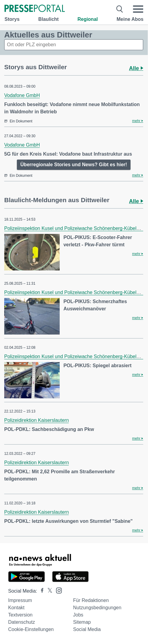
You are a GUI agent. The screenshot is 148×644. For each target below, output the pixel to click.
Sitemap (82, 622)
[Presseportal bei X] (48, 591)
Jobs (78, 615)
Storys (12, 19)
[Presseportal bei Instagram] (57, 590)
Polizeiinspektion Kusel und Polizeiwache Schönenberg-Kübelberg (75, 228)
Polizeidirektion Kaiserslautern (36, 420)
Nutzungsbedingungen (97, 608)
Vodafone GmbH (22, 95)
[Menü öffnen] (138, 9)
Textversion (20, 615)
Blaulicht (49, 19)
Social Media (87, 629)
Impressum (20, 600)
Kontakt (16, 608)
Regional (88, 19)
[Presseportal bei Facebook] (40, 591)
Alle (136, 68)
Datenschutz (22, 622)
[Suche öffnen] (120, 9)
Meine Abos (130, 19)
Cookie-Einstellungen (31, 629)
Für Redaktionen (91, 600)
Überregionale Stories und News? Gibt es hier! (74, 165)
